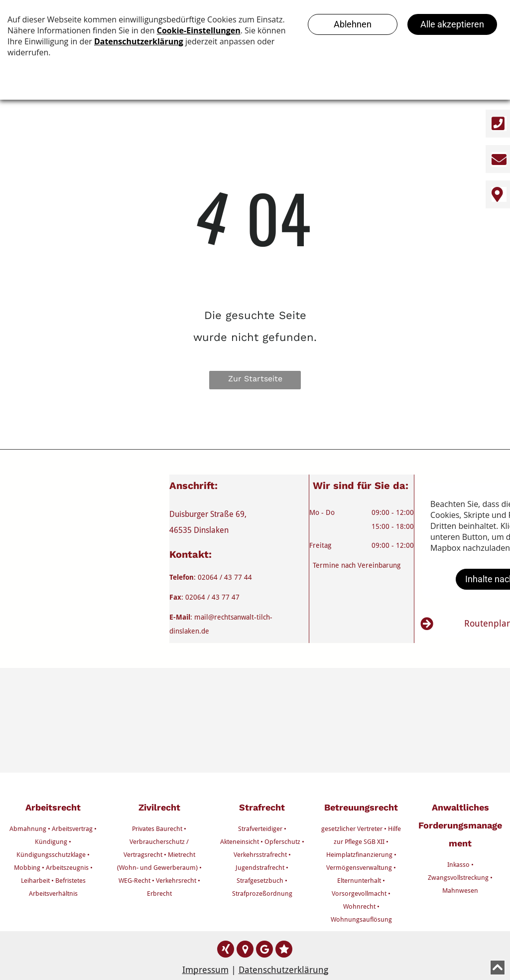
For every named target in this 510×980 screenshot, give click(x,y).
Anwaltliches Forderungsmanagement (460, 825)
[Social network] (226, 950)
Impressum (205, 970)
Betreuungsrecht (361, 807)
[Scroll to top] (498, 968)
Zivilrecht (159, 807)
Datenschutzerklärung (283, 970)
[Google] (245, 950)
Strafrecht (262, 807)
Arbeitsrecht (53, 807)
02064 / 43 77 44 (225, 577)
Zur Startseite (255, 379)
